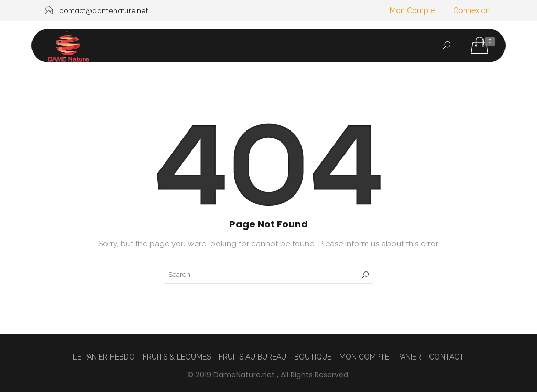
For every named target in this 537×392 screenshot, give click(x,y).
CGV (66, 119)
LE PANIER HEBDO (240, 95)
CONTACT (447, 95)
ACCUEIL (73, 95)
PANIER (409, 357)
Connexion (471, 10)
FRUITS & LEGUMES (177, 357)
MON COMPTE (364, 357)
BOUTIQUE (313, 357)
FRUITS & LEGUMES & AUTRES (349, 95)
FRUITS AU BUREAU (149, 95)
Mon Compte (412, 10)
